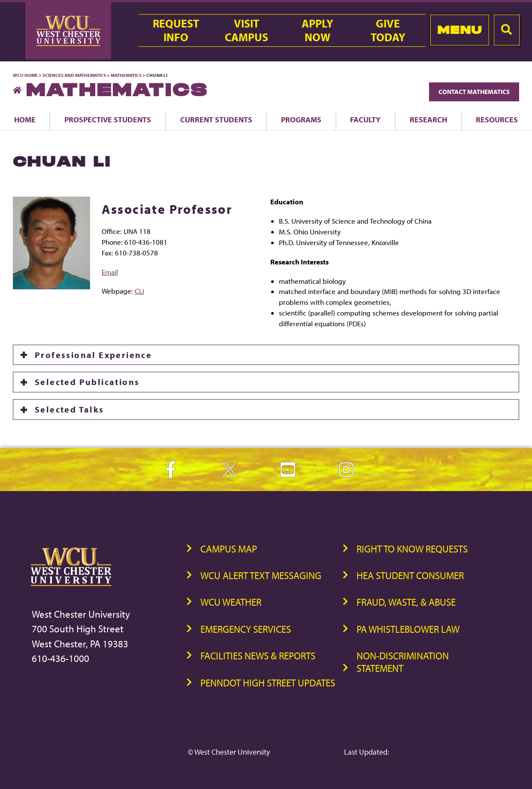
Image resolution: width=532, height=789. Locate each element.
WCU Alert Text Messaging (261, 575)
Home (25, 119)
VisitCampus (246, 30)
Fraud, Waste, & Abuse (406, 602)
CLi (139, 291)
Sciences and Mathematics (74, 75)
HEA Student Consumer (410, 575)
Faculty (365, 119)
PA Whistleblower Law (408, 629)
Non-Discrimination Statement (403, 662)
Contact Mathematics (474, 92)
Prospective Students (108, 119)
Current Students (216, 119)
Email (110, 272)
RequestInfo (176, 30)
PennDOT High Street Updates (268, 683)
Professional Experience (93, 355)
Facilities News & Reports (258, 656)
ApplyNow (317, 30)
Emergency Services (246, 629)
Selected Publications (87, 382)
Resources (497, 119)
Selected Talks (70, 409)
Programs (301, 119)
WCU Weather (231, 602)
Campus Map (229, 549)
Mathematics (126, 75)
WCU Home (25, 75)
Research (428, 119)
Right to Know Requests (412, 549)
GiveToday (388, 30)
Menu (460, 30)
